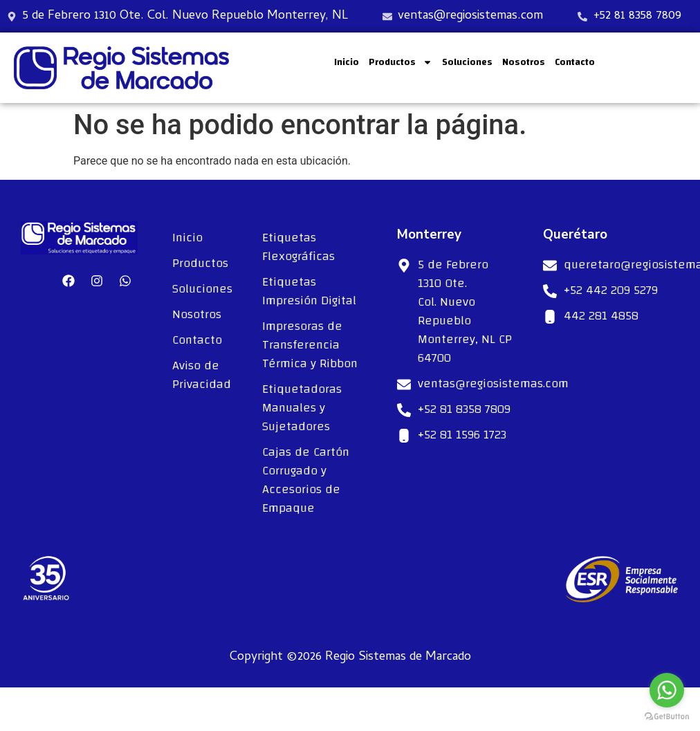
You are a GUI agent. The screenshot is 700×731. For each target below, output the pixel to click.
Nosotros (524, 62)
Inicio (347, 62)
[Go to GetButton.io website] (667, 717)
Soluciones (467, 62)
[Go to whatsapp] (667, 690)
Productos (400, 62)
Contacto (575, 62)
